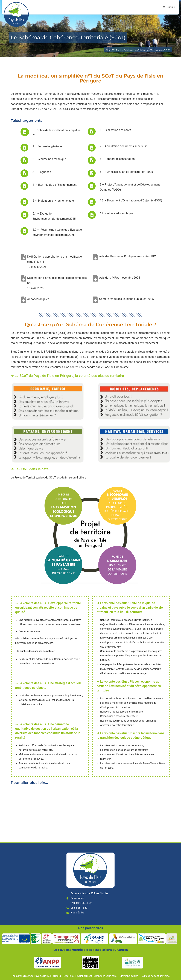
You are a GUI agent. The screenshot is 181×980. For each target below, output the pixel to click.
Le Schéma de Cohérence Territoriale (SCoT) (145, 50)
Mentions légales (129, 976)
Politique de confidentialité (155, 976)
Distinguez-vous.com (105, 976)
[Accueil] (107, 50)
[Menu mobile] (169, 7)
